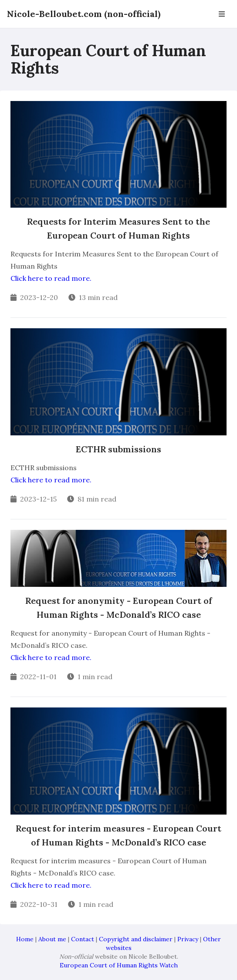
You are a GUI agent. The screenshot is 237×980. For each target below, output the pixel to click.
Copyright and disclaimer (136, 939)
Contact (83, 939)
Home (25, 939)
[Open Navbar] (222, 14)
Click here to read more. (51, 278)
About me (52, 939)
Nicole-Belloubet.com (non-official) (84, 14)
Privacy (188, 939)
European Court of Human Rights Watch (119, 965)
